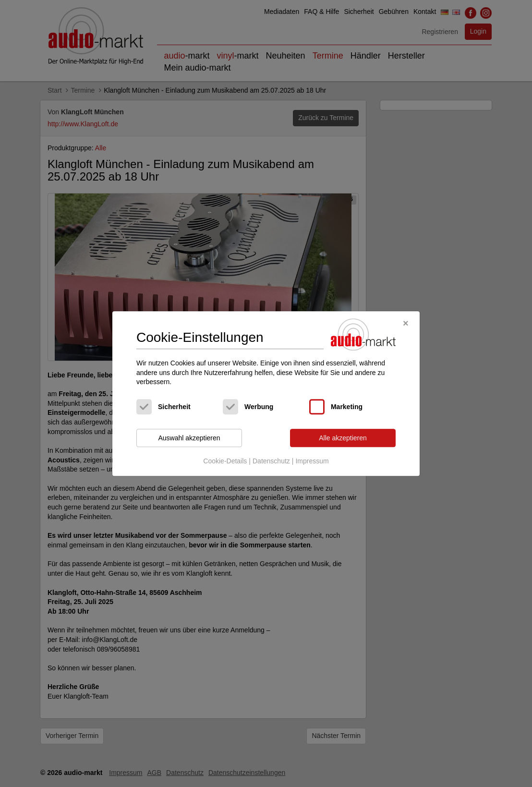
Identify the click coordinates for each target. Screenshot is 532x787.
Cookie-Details (225, 461)
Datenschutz (271, 461)
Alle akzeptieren (343, 438)
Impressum (312, 461)
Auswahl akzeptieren (189, 438)
